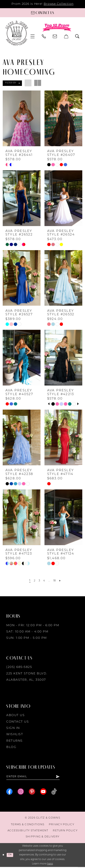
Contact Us (18, 722)
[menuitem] (33, 36)
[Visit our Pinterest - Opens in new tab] (32, 793)
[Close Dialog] (4, 856)
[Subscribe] (67, 777)
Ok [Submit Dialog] (12, 856)
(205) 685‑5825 (19, 667)
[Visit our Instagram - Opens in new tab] (21, 793)
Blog (11, 747)
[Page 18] (56, 581)
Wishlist (15, 734)
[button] (33, 36)
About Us (15, 715)
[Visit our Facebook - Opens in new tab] (9, 793)
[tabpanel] (53, 404)
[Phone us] (44, 36)
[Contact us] (42, 13)
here (50, 865)
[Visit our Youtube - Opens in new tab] (43, 793)
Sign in (13, 728)
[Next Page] (62, 581)
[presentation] (22, 118)
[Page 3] (38, 581)
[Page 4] (44, 581)
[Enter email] (38, 777)
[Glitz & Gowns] (17, 33)
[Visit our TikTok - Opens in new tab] (54, 793)
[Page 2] (33, 581)
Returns (15, 741)
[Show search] (77, 36)
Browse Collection (59, 4)
